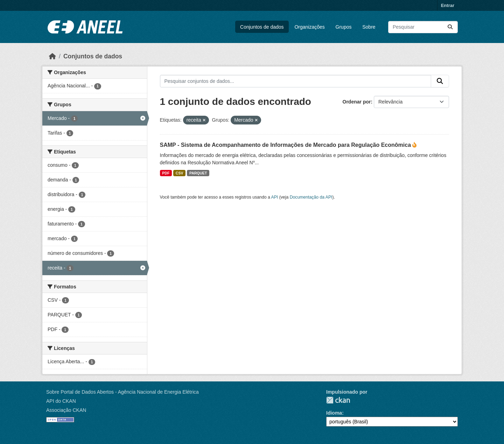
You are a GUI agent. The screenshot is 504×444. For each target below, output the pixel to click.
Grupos (344, 27)
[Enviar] (450, 27)
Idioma (334, 413)
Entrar (448, 5)
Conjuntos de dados (262, 27)
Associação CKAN (66, 410)
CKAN (338, 400)
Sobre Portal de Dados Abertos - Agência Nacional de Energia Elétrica (122, 392)
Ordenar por (357, 102)
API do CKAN (61, 401)
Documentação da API (311, 197)
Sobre (369, 27)
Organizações (309, 27)
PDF (166, 173)
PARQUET (198, 173)
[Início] (52, 56)
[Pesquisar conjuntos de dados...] (423, 27)
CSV (180, 173)
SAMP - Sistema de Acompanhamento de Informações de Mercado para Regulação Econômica (286, 145)
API (275, 197)
